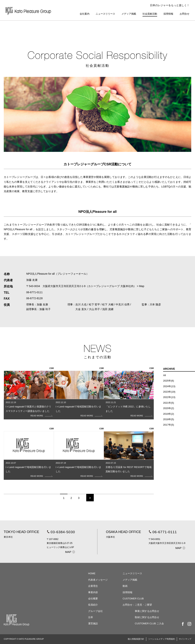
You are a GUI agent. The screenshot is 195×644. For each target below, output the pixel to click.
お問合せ (184, 14)
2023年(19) (169, 392)
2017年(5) (169, 425)
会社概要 (93, 599)
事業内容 (93, 592)
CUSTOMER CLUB (133, 599)
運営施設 (93, 623)
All (164, 375)
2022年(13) (169, 397)
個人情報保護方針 (136, 639)
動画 (125, 586)
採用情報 (168, 14)
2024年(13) (169, 386)
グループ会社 (95, 611)
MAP (68, 552)
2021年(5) (169, 403)
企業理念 (93, 586)
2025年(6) (169, 381)
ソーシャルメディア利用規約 (162, 639)
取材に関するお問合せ (147, 617)
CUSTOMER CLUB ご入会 (149, 623)
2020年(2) (169, 408)
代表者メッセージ (98, 580)
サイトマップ (185, 639)
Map (142, 286)
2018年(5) (169, 419)
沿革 (91, 617)
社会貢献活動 (150, 14)
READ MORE (37, 416)
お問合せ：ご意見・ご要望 (137, 605)
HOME (92, 573)
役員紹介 (93, 605)
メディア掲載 (129, 14)
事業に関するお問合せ (147, 611)
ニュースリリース (105, 14)
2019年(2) (169, 414)
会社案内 (85, 14)
